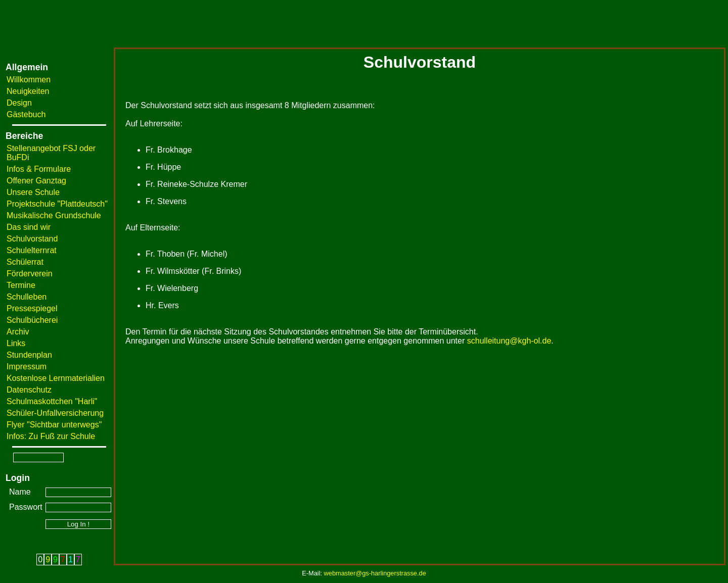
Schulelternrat (32, 250)
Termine (21, 285)
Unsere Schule (33, 192)
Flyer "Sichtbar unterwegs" (54, 425)
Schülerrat (25, 262)
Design (19, 103)
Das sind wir (29, 227)
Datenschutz (29, 390)
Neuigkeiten (28, 91)
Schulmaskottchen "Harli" (52, 401)
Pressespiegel (32, 308)
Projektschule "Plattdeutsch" (57, 204)
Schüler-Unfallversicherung (55, 413)
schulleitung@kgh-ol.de (509, 341)
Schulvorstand (32, 239)
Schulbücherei (32, 320)
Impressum (27, 367)
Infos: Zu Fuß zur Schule (51, 436)
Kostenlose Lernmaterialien (56, 378)
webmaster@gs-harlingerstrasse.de (375, 573)
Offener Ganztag (36, 181)
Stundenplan (29, 355)
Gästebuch (26, 114)
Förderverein (30, 274)
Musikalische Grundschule (54, 215)
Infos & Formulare (39, 169)
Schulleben (27, 297)
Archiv (18, 332)
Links (16, 343)
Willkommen (29, 80)
